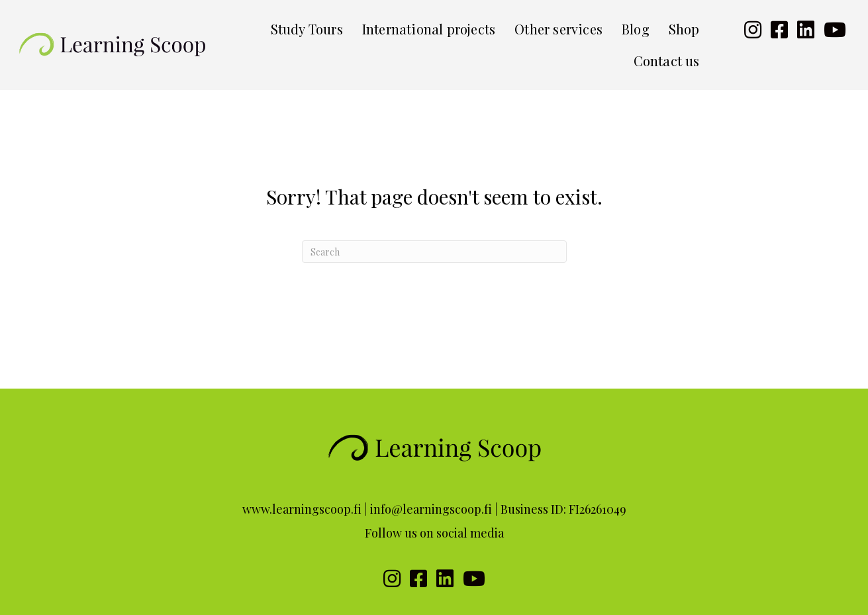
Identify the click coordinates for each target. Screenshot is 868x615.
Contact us (667, 61)
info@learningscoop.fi (431, 509)
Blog (636, 29)
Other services (558, 29)
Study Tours (307, 29)
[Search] (434, 252)
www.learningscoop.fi (302, 509)
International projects (429, 29)
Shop (684, 29)
